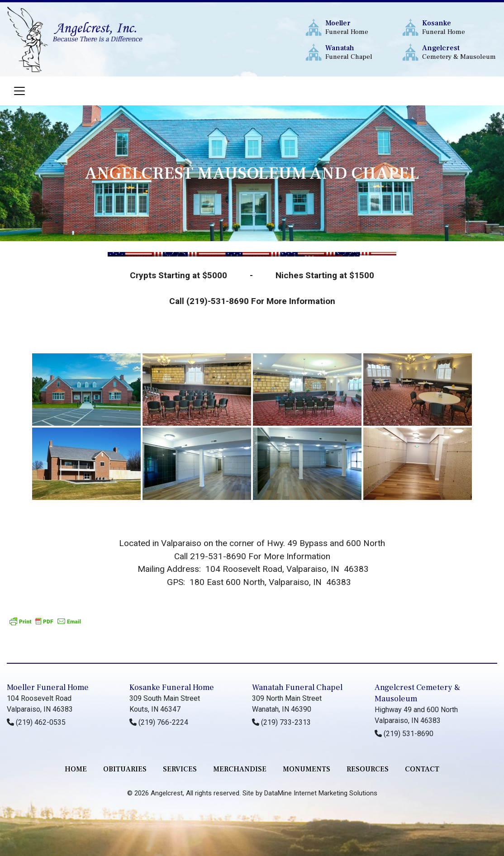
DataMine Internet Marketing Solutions (321, 793)
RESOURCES (368, 769)
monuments (307, 769)
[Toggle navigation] (19, 91)
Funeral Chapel (363, 52)
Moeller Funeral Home (48, 687)
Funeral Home (363, 27)
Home (76, 769)
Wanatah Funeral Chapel (297, 687)
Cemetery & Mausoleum (459, 52)
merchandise (240, 769)
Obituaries (125, 769)
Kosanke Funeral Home (172, 687)
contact (422, 769)
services (180, 769)
